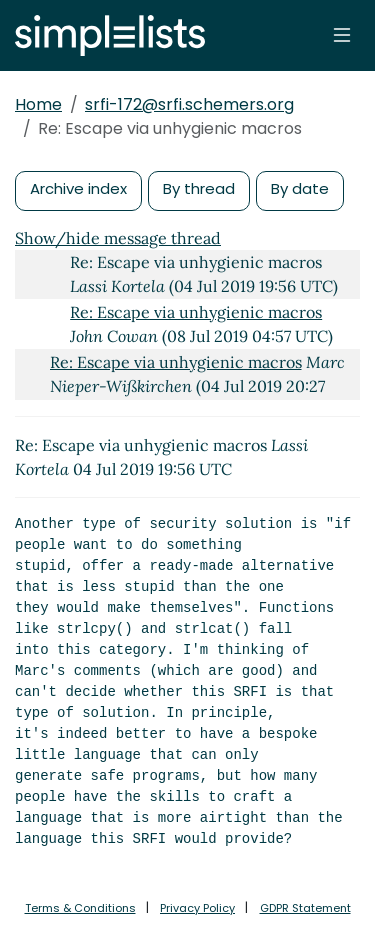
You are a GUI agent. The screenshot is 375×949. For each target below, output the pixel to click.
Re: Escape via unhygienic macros (196, 312)
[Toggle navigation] (342, 35)
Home (38, 104)
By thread (199, 188)
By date (300, 188)
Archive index (78, 188)
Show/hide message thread (118, 238)
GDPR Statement (305, 908)
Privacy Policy (197, 908)
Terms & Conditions (80, 908)
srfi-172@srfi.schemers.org (189, 104)
